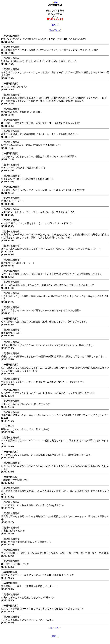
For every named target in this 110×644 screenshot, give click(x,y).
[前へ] (52, 30)
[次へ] (58, 30)
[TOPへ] (55, 25)
